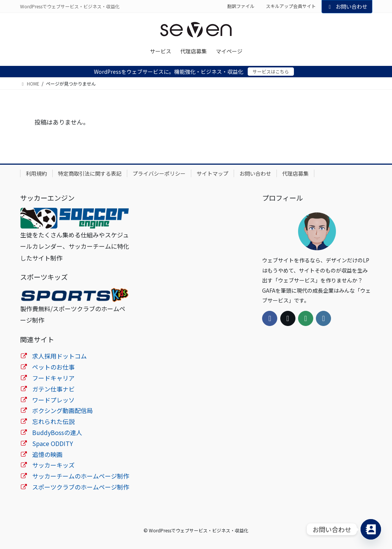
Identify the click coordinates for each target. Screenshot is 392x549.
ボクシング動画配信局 (62, 410)
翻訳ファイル (241, 6)
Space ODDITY (53, 443)
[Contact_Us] (371, 529)
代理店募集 (295, 173)
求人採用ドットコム (59, 356)
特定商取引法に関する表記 (90, 173)
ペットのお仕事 (53, 367)
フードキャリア (53, 378)
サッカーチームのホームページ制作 (81, 476)
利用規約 (36, 173)
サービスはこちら (271, 71)
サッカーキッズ (53, 465)
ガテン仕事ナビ (53, 389)
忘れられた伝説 (53, 421)
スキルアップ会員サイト (291, 6)
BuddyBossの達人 (57, 432)
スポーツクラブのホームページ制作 (81, 487)
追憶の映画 (47, 454)
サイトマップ (212, 173)
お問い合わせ (347, 6)
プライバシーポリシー (159, 173)
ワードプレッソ (53, 400)
